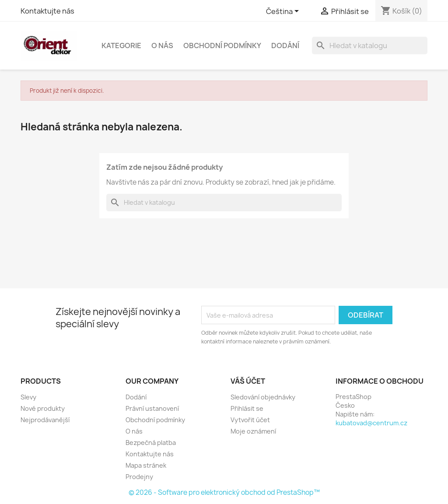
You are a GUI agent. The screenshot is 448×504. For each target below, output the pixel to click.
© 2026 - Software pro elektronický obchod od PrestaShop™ (224, 492)
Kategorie (121, 45)
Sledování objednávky (263, 397)
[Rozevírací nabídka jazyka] (284, 12)
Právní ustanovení (152, 408)
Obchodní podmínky (222, 45)
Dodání (285, 45)
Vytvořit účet (250, 420)
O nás (162, 45)
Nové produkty (43, 408)
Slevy (28, 397)
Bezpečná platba (151, 443)
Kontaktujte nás (47, 11)
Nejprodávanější (45, 420)
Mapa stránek (146, 465)
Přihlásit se (247, 408)
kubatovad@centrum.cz (371, 423)
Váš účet (248, 381)
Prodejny (139, 477)
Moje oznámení (253, 431)
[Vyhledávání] (370, 45)
